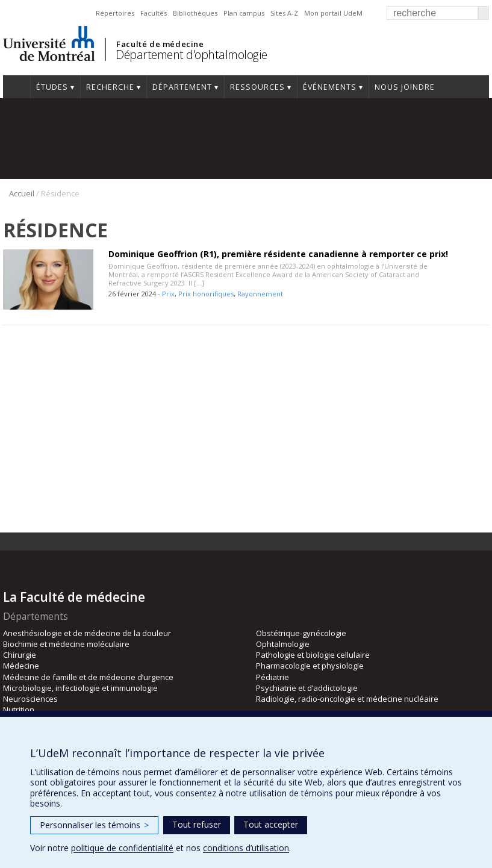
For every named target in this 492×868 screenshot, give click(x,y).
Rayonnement (260, 294)
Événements (330, 87)
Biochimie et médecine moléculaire (66, 644)
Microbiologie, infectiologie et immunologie (80, 688)
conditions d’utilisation (246, 848)
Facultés (154, 13)
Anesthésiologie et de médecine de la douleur (87, 633)
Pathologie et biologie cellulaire (313, 655)
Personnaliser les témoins (94, 825)
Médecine (21, 666)
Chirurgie (20, 655)
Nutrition (19, 710)
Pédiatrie (272, 677)
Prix (168, 294)
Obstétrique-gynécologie (301, 633)
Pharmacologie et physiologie (310, 666)
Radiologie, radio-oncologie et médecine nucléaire (347, 699)
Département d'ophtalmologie (192, 55)
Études (52, 87)
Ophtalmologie (283, 644)
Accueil (17, 87)
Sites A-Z (284, 13)
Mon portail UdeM (333, 13)
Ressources (257, 87)
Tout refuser (197, 824)
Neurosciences (30, 699)
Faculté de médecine (160, 44)
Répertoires (115, 13)
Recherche (110, 87)
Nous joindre (405, 87)
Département (182, 87)
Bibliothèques (195, 13)
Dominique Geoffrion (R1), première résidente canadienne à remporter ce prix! (278, 254)
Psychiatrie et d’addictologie (307, 688)
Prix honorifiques (206, 294)
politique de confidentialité (122, 848)
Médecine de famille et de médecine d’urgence (88, 677)
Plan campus (244, 13)
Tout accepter (271, 824)
